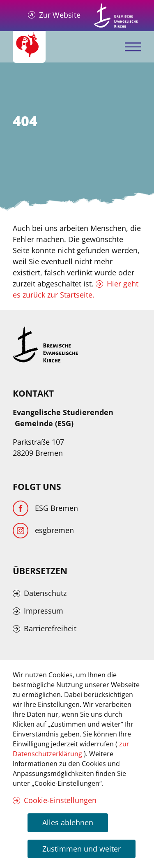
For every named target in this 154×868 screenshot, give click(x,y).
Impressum (44, 611)
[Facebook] (45, 508)
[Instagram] (43, 531)
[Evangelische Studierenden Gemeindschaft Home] (29, 47)
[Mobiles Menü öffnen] (133, 47)
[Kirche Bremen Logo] (46, 344)
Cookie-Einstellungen (60, 800)
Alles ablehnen (68, 822)
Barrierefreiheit (50, 628)
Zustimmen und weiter (82, 849)
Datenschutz (45, 593)
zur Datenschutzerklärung (71, 749)
